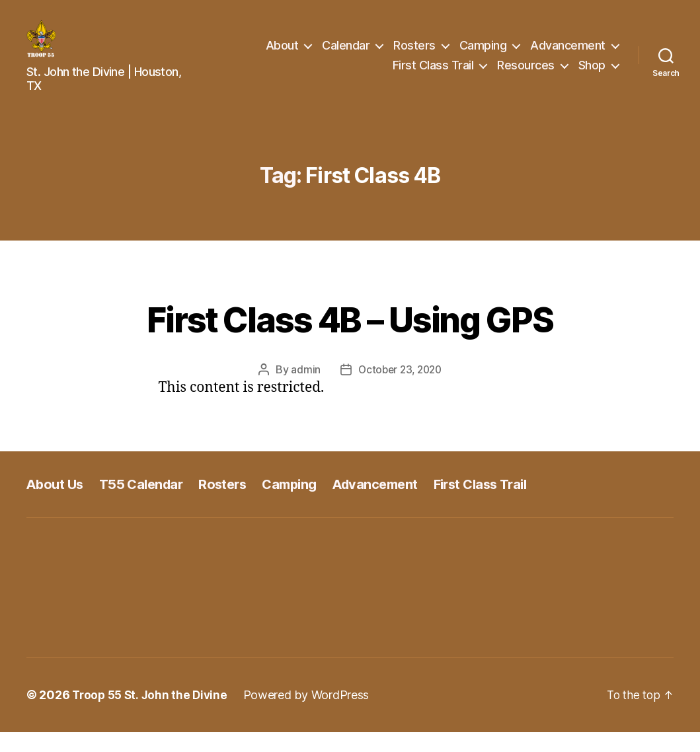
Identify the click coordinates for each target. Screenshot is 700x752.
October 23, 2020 (400, 389)
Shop (592, 75)
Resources (526, 75)
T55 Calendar (146, 503)
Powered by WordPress (312, 715)
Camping (483, 55)
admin (303, 389)
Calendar (346, 55)
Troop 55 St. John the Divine (152, 715)
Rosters (414, 55)
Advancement (568, 55)
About (282, 55)
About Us (56, 503)
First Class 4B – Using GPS (350, 337)
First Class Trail (433, 75)
